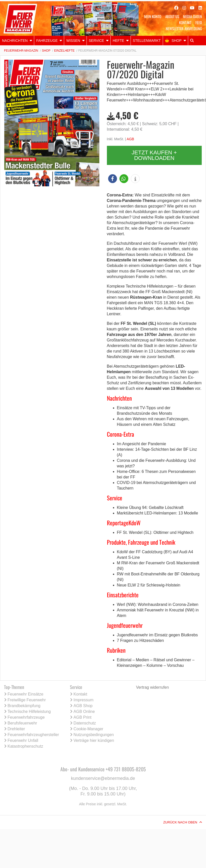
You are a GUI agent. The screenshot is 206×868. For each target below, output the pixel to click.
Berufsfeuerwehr (22, 723)
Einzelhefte (64, 51)
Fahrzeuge (47, 41)
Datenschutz (85, 723)
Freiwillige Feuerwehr (27, 700)
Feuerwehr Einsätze (25, 694)
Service (96, 41)
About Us (172, 16)
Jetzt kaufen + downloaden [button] (154, 155)
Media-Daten (193, 16)
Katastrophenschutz (25, 746)
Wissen (73, 41)
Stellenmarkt (147, 41)
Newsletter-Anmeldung (184, 28)
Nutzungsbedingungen (94, 735)
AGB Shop (83, 706)
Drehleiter (16, 729)
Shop (177, 41)
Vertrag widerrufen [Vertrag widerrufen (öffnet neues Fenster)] (153, 687)
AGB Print (82, 717)
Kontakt (185, 22)
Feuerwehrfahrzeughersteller (33, 735)
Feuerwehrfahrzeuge (26, 717)
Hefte (118, 41)
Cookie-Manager (88, 729)
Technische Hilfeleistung (29, 711)
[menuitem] (17, 41)
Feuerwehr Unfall (23, 740)
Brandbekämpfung (24, 706)
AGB (131, 139)
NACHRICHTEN (15, 41)
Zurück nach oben (180, 822)
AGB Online (84, 711)
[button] (113, 179)
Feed (199, 22)
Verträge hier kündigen (94, 740)
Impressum (83, 700)
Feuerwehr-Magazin (21, 51)
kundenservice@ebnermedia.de (103, 778)
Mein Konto (153, 16)
